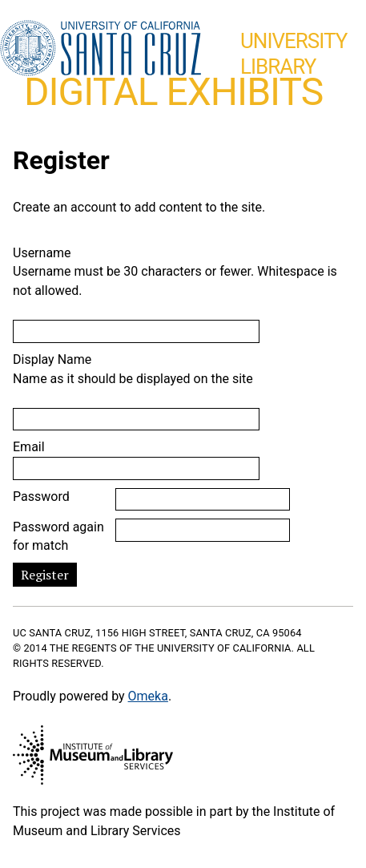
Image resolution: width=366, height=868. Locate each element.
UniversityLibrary (294, 54)
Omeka (148, 696)
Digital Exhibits (173, 92)
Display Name (52, 359)
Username (42, 253)
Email (29, 447)
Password (41, 497)
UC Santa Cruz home (101, 49)
